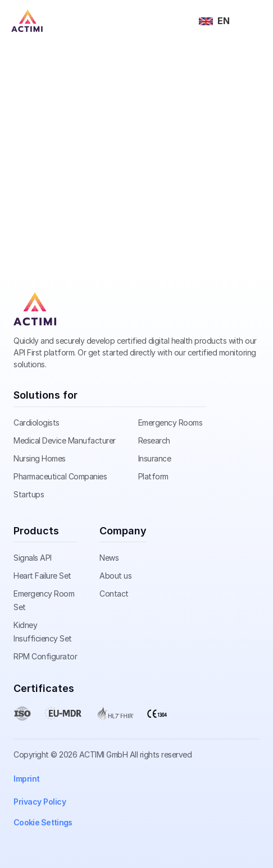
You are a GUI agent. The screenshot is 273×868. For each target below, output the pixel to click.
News (109, 558)
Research (154, 440)
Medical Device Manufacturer (65, 440)
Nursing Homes (40, 458)
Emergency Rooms (170, 423)
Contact (114, 594)
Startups (29, 494)
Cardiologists (37, 423)
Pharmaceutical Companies (60, 476)
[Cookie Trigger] (43, 823)
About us (115, 576)
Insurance (155, 458)
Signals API (33, 558)
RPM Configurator (45, 656)
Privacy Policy (40, 802)
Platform (153, 476)
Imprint (27, 779)
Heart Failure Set (42, 576)
